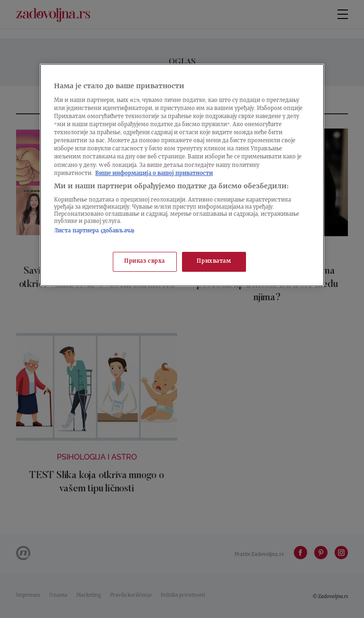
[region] (182, 175)
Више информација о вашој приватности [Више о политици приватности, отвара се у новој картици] (154, 174)
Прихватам (214, 262)
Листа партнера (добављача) (94, 231)
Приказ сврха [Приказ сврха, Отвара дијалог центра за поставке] (145, 262)
